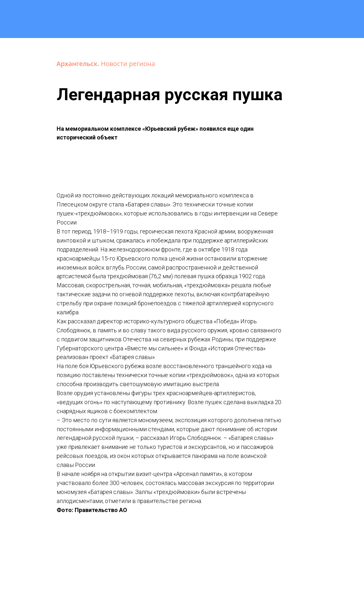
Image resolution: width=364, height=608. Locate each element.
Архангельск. (79, 64)
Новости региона (128, 64)
